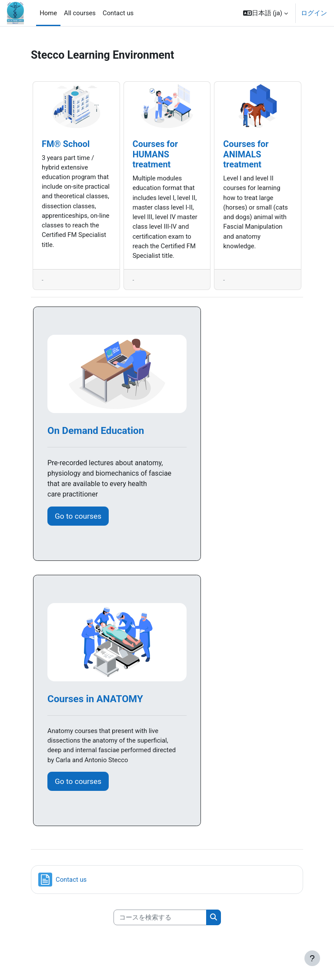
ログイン (314, 13)
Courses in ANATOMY (95, 699)
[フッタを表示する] (312, 958)
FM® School (66, 144)
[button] (266, 13)
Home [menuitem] (48, 13)
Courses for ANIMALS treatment (246, 155)
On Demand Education (96, 430)
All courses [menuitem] (80, 13)
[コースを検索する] (160, 917)
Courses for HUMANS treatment (155, 155)
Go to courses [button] (78, 516)
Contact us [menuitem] (118, 13)
